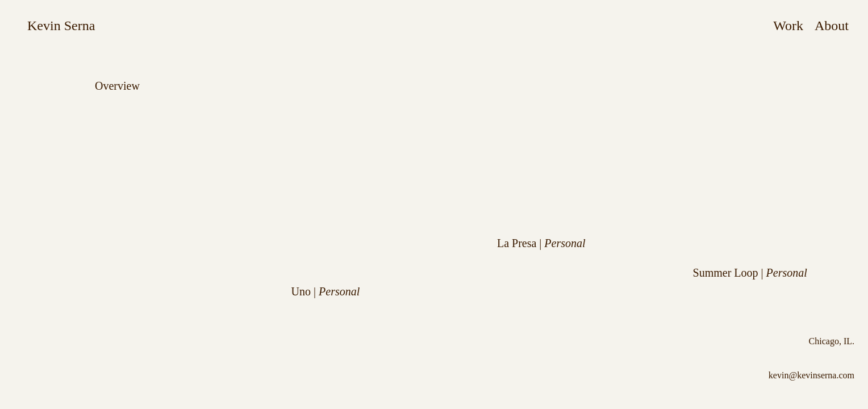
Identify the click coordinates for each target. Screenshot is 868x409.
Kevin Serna (61, 26)
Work (788, 26)
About (832, 26)
